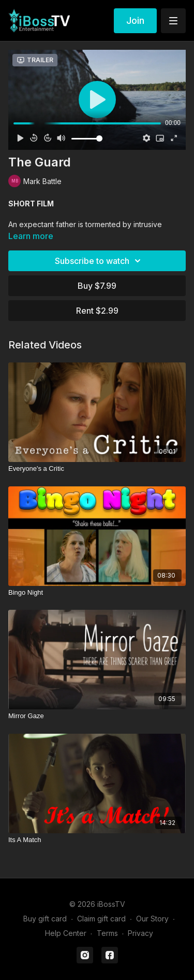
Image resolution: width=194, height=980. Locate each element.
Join (135, 20)
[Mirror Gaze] (97, 716)
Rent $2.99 (97, 311)
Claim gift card (101, 919)
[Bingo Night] (97, 593)
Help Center (66, 933)
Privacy (140, 933)
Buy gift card (45, 919)
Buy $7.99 (97, 286)
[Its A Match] (97, 840)
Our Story (152, 919)
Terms (107, 933)
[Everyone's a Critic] (97, 469)
